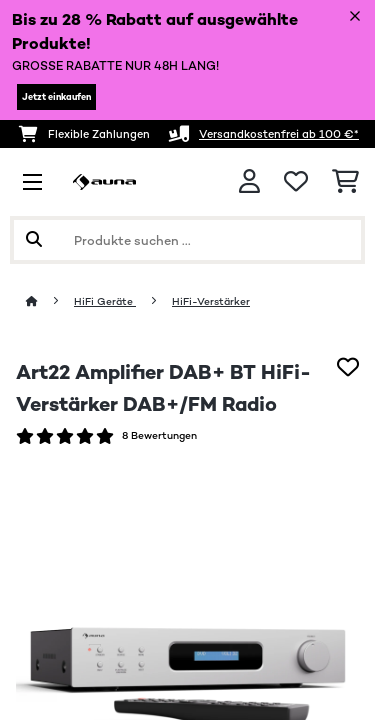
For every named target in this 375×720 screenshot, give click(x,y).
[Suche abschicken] (34, 240)
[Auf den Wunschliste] (348, 367)
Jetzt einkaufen (56, 97)
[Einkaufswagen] (345, 182)
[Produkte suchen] (187, 240)
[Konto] (249, 181)
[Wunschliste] (296, 182)
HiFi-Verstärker (211, 301)
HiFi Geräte (105, 301)
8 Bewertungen (159, 435)
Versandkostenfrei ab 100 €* (279, 134)
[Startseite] (50, 301)
